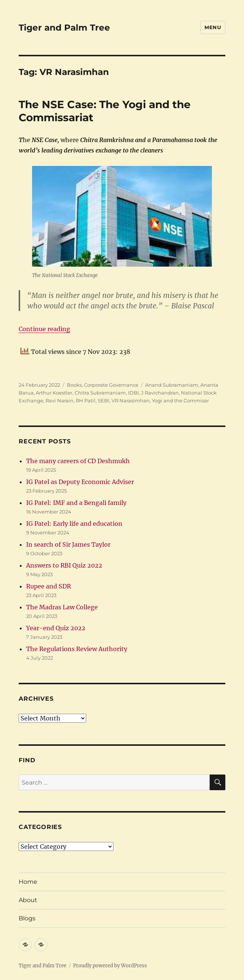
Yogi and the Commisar (180, 401)
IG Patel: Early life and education (74, 524)
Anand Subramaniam (172, 385)
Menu (213, 27)
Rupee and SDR (49, 586)
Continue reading (44, 329)
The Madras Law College (62, 607)
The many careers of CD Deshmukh (78, 461)
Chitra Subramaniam (100, 393)
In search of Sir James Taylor (68, 544)
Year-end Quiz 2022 (56, 628)
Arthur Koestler (54, 393)
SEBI (104, 401)
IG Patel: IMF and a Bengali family (76, 503)
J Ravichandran (160, 393)
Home (28, 882)
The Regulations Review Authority (77, 649)
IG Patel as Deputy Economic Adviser (80, 482)
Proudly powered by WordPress (110, 966)
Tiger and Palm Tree (64, 28)
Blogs (27, 918)
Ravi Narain (60, 401)
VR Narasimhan (131, 401)
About (28, 900)
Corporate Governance (111, 385)
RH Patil (86, 401)
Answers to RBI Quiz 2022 (64, 565)
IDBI (133, 393)
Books (74, 385)
